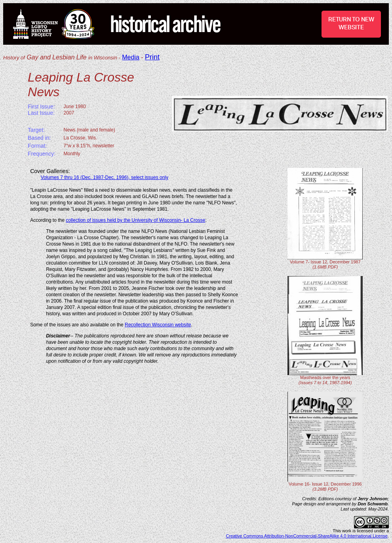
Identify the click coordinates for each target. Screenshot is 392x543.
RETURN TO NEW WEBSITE (351, 24)
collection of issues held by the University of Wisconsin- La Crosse (135, 220)
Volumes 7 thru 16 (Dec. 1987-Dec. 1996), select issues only (105, 177)
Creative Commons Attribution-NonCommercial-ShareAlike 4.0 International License (307, 536)
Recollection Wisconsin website (158, 325)
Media (131, 57)
